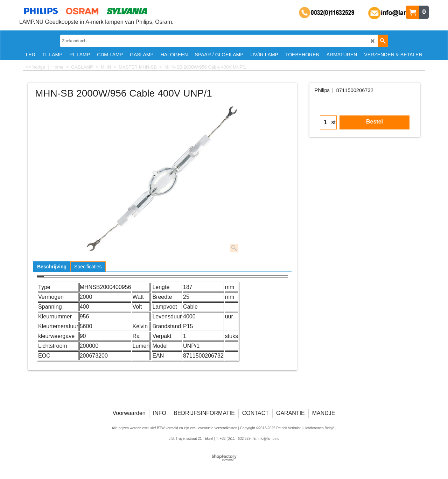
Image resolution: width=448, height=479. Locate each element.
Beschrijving (52, 267)
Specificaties (88, 267)
